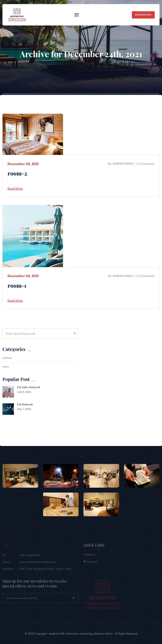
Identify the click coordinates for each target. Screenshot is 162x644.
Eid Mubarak (25, 404)
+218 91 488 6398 (29, 557)
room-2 (17, 173)
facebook (91, 563)
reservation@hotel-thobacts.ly (37, 563)
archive (7, 358)
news (6, 366)
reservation (143, 15)
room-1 (17, 285)
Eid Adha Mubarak (29, 387)
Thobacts (89, 556)
